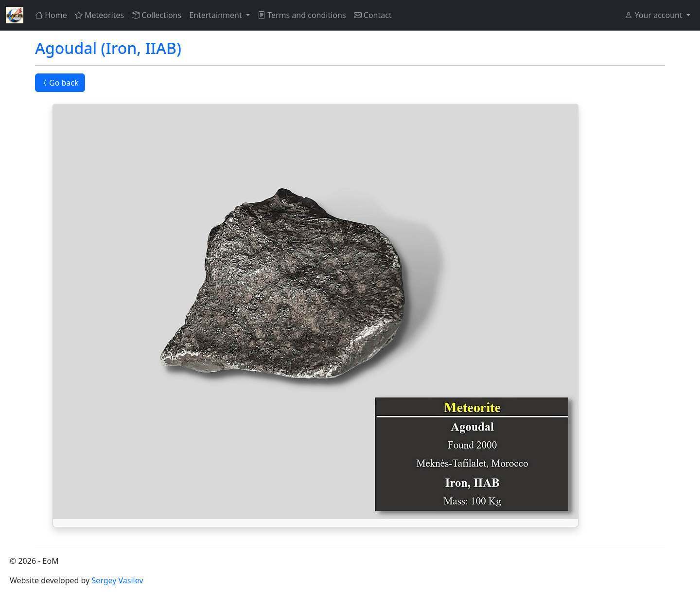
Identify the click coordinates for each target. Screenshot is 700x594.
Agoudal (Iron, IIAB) (108, 48)
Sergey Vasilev (117, 580)
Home (51, 15)
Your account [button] (654, 15)
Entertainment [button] (217, 15)
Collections (157, 15)
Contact (373, 15)
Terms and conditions (302, 15)
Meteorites (99, 15)
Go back (60, 83)
